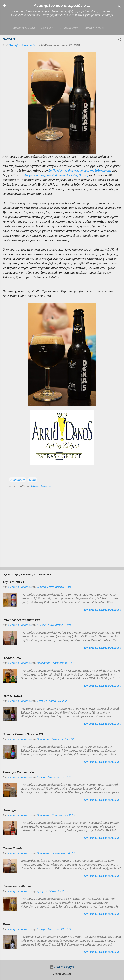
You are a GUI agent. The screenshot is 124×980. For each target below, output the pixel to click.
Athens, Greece (40, 486)
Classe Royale (12, 848)
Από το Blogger (62, 967)
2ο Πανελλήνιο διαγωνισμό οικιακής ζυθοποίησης (80, 171)
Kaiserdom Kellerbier (17, 886)
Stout (32, 480)
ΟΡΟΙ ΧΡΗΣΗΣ (94, 28)
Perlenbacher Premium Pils (21, 620)
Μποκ (7, 924)
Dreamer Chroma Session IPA (23, 734)
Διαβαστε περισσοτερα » (103, 610)
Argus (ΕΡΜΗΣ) (13, 582)
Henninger (10, 810)
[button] (119, 40)
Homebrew (18, 480)
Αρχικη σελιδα (24, 28)
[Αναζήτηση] (119, 7)
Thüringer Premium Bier (19, 772)
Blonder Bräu (12, 658)
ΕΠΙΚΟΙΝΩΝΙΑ (69, 28)
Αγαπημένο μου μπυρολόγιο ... (62, 5)
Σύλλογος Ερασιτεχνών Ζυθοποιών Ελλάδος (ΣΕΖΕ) (55, 175)
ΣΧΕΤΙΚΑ (47, 28)
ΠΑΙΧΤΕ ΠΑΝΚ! (13, 696)
